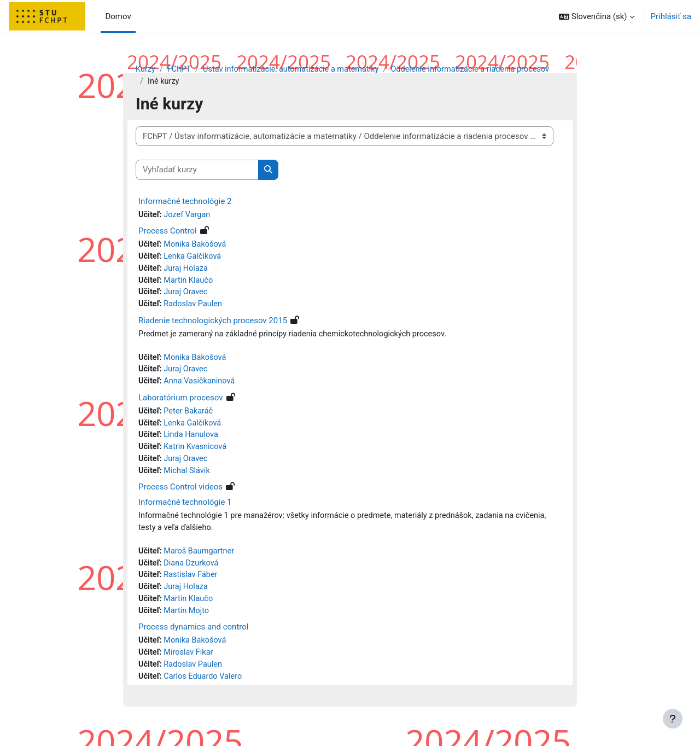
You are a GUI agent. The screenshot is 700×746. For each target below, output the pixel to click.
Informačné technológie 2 (185, 202)
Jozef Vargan (189, 215)
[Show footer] (673, 719)
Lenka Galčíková (194, 258)
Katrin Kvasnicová (197, 453)
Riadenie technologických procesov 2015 (213, 324)
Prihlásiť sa (671, 16)
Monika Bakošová (197, 246)
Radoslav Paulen (195, 307)
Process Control (168, 232)
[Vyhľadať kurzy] (197, 171)
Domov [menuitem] (118, 16)
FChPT (180, 69)
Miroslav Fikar (190, 664)
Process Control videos (180, 495)
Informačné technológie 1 (185, 510)
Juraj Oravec (187, 295)
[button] (597, 16)
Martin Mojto (188, 621)
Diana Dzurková (193, 572)
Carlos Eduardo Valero (205, 689)
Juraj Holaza (187, 271)
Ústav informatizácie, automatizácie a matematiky (296, 69)
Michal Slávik (189, 478)
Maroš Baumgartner (201, 560)
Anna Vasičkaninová (202, 386)
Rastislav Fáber (192, 585)
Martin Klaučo (190, 283)
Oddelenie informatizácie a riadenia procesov (481, 69)
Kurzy (146, 69)
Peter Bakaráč (190, 417)
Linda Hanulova (193, 441)
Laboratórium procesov (181, 403)
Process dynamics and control (193, 638)
